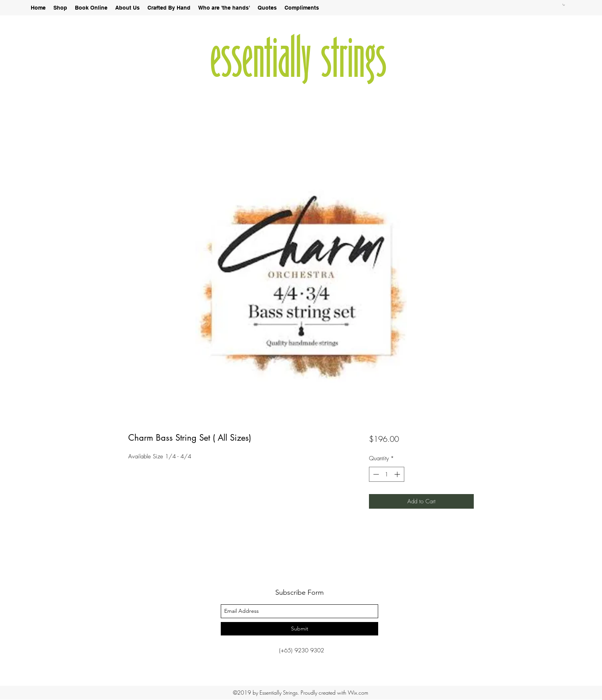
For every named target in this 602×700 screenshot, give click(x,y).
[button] (564, 5)
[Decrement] (375, 474)
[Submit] (299, 629)
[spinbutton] (386, 474)
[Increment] (398, 474)
